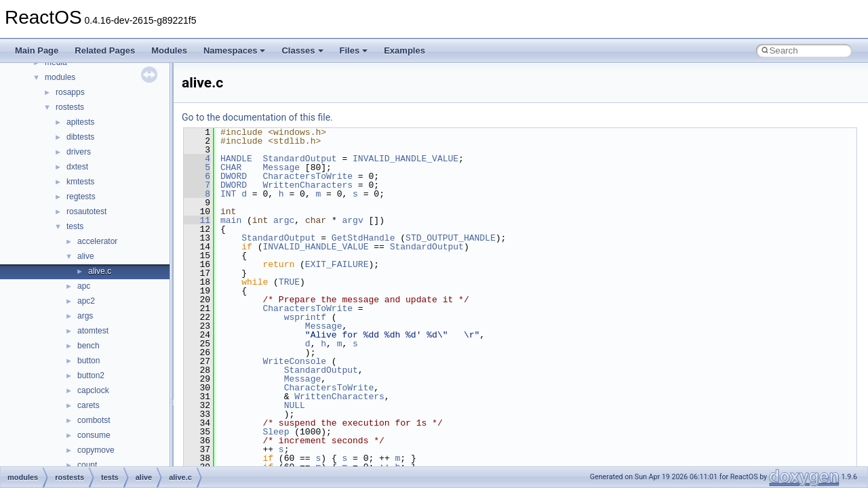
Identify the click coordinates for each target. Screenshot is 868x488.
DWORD (234, 176)
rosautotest (86, 211)
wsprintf (305, 317)
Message (281, 167)
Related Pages (105, 50)
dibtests (80, 137)
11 (197, 220)
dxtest (77, 167)
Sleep (276, 432)
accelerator (97, 241)
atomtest (93, 331)
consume (94, 435)
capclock (93, 390)
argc (284, 220)
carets (88, 405)
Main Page (37, 50)
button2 (91, 375)
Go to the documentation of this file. (257, 117)
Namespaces (235, 50)
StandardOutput (299, 159)
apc (84, 286)
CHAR (231, 167)
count (87, 465)
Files (354, 50)
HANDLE (236, 159)
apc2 (86, 301)
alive (86, 256)
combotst (94, 420)
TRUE (289, 282)
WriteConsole (294, 361)
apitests (80, 122)
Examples (405, 50)
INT (228, 194)
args (85, 316)
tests (75, 226)
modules (60, 77)
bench (88, 346)
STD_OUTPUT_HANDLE (451, 238)
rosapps (70, 92)
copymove (96, 450)
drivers (79, 152)
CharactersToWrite (308, 176)
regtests (81, 197)
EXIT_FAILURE (337, 264)
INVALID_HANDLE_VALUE (406, 159)
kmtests (80, 182)
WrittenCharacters (308, 185)
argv (352, 220)
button (88, 361)
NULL (295, 405)
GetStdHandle (363, 238)
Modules (169, 50)
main (231, 220)
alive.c (100, 271)
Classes (302, 50)
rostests (70, 107)
